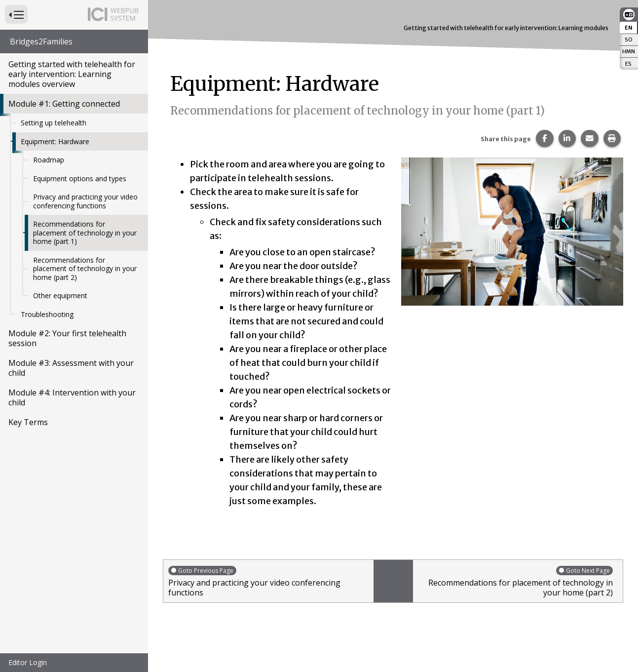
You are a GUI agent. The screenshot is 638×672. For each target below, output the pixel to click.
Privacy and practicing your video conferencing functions (85, 201)
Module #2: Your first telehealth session (67, 338)
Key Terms (28, 422)
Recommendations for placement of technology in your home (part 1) (85, 233)
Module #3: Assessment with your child (71, 368)
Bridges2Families (41, 41)
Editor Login (28, 662)
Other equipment (60, 296)
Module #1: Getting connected (64, 104)
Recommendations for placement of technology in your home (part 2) (85, 269)
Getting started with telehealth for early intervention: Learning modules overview (72, 74)
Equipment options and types (80, 178)
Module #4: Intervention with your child (72, 397)
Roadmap (49, 160)
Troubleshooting (47, 314)
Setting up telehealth (54, 123)
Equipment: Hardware (55, 141)
